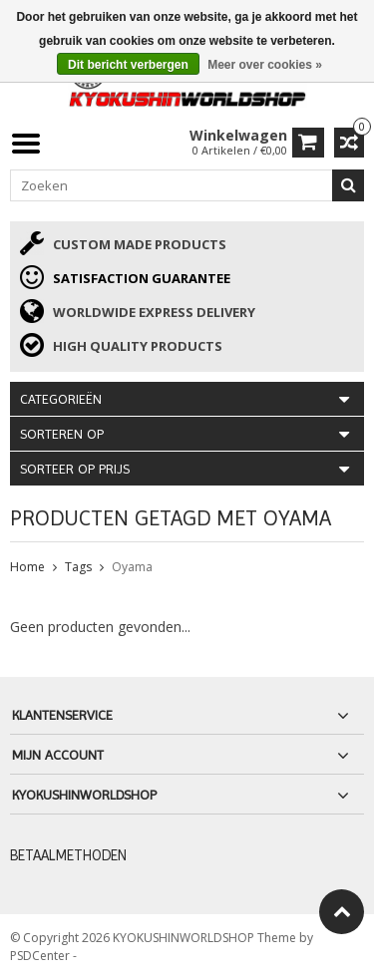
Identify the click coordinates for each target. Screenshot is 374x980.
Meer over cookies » (265, 65)
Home (27, 567)
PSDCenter (41, 956)
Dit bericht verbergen (128, 65)
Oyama (132, 567)
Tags (78, 567)
